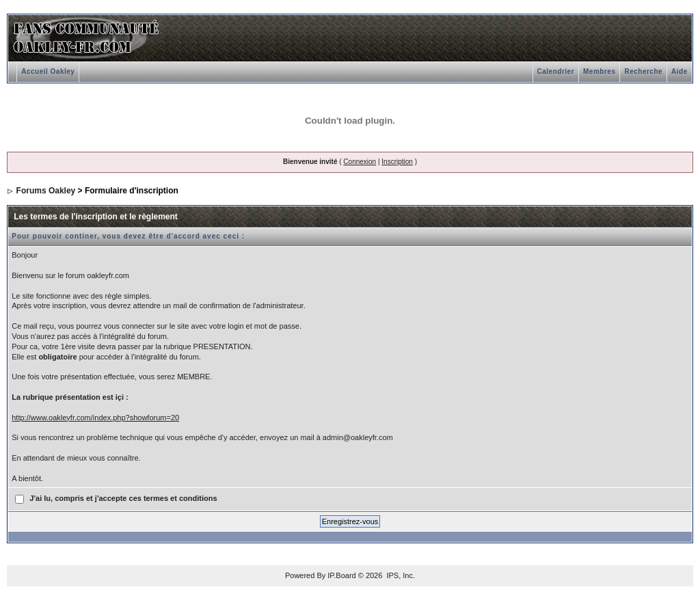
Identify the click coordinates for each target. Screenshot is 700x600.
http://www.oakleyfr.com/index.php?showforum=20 (95, 418)
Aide (679, 71)
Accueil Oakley (48, 71)
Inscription (397, 162)
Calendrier (556, 71)
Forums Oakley (46, 191)
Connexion (360, 162)
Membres (599, 71)
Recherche (643, 71)
